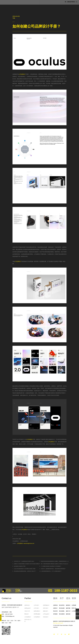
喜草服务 (55, 614)
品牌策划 (55, 605)
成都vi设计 (46, 611)
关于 (62, 598)
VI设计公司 (27, 611)
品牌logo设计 (28, 608)
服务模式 (68, 605)
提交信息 (1, 618)
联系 (74, 598)
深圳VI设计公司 (28, 620)
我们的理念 (62, 605)
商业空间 (55, 611)
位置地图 (74, 605)
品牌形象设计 (46, 605)
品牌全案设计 (37, 611)
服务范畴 (68, 608)
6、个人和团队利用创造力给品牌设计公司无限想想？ (50, 566)
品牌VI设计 (27, 605)
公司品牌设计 (22, 74)
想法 (68, 598)
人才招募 (74, 611)
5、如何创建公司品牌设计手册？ (19, 566)
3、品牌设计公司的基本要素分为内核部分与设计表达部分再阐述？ (26, 564)
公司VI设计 (36, 605)
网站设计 (27, 614)
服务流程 (68, 614)
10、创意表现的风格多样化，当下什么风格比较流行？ (51, 571)
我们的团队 (62, 611)
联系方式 (74, 608)
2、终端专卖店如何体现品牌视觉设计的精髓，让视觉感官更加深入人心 (54, 561)
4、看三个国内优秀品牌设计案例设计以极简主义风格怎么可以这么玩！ (54, 564)
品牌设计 (55, 608)
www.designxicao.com (29, 543)
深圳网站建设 (37, 614)
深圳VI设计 (46, 608)
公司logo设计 (46, 614)
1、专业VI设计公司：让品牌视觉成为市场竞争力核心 (23, 561)
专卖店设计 (46, 617)
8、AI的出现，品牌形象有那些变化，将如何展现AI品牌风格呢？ (53, 569)
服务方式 (68, 611)
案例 (55, 598)
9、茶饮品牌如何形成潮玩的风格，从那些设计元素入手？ (24, 571)
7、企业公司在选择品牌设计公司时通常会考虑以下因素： (24, 569)
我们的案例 (62, 614)
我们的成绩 (62, 608)
